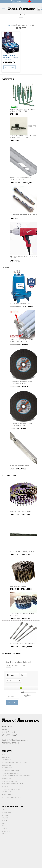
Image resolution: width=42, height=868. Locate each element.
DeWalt (5, 815)
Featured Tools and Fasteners (15, 762)
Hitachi (5, 818)
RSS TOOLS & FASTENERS (11, 797)
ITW (3, 823)
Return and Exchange (11, 770)
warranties (7, 778)
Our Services (7, 768)
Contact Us (7, 760)
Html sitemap (8, 795)
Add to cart (10, 67)
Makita (5, 810)
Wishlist (5, 786)
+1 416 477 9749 (19, 1)
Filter (21, 28)
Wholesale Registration (12, 784)
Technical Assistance (11, 789)
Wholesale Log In (9, 781)
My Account (7, 765)
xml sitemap (7, 792)
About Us (6, 757)
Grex (4, 834)
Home (10, 25)
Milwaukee (6, 812)
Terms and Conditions (11, 773)
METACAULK (6, 831)
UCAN (4, 826)
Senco (4, 829)
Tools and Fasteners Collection (16, 776)
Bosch (4, 820)
